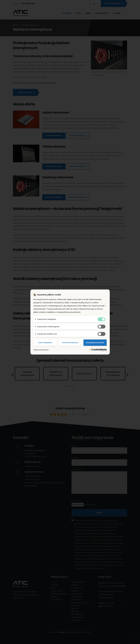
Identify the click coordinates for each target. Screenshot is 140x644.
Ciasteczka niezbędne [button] (47, 319)
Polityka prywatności (41, 350)
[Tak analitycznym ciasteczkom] (102, 334)
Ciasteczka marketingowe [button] (48, 327)
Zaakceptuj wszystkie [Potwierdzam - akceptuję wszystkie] (95, 343)
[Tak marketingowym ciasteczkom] (102, 327)
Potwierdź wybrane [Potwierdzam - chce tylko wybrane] (70, 343)
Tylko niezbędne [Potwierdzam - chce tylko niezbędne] (45, 343)
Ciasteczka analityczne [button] (47, 334)
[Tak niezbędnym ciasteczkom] (102, 319)
